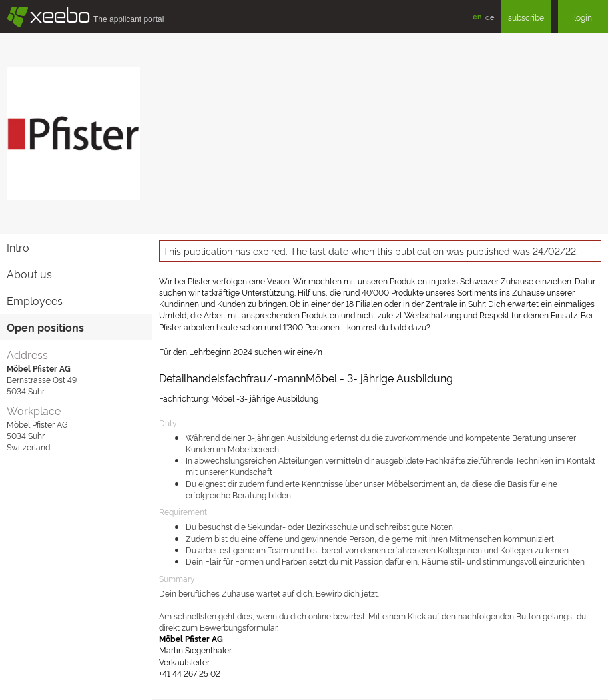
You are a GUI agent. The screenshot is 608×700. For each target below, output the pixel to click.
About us (29, 274)
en (477, 16)
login (583, 17)
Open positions (45, 327)
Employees (35, 300)
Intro (18, 247)
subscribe (526, 17)
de (490, 17)
